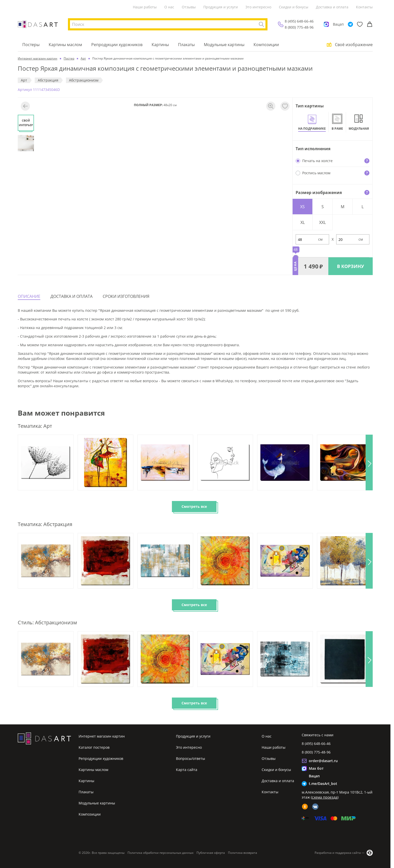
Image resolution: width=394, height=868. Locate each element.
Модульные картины (224, 45)
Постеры (31, 45)
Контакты (364, 7)
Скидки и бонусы (294, 7)
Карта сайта (187, 770)
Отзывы (189, 7)
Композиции (266, 45)
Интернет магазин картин (102, 736)
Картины (160, 45)
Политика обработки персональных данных (160, 853)
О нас (169, 7)
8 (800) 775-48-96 (299, 27)
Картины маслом (65, 45)
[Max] (326, 24)
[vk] (315, 807)
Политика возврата (243, 853)
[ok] (305, 807)
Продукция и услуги (221, 7)
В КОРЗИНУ (351, 266)
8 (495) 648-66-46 (299, 21)
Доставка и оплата (332, 7)
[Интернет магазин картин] (38, 24)
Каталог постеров (94, 747)
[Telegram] (350, 24)
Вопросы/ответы (191, 758)
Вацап (338, 24)
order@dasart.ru (323, 761)
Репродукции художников (117, 45)
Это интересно (258, 7)
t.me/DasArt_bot (323, 784)
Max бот (316, 768)
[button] (369, 462)
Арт (24, 80)
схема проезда (325, 797)
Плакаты (186, 45)
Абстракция (48, 80)
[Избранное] (360, 24)
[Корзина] (370, 24)
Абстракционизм (84, 80)
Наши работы (145, 7)
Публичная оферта (211, 853)
